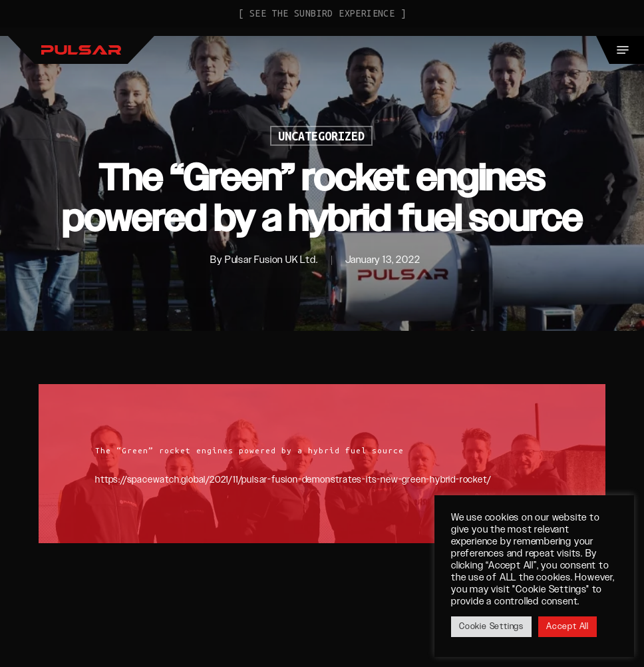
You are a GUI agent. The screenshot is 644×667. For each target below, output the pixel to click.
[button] (623, 50)
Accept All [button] (567, 626)
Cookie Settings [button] (491, 626)
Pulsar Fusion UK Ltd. (271, 260)
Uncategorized (321, 136)
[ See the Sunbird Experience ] (322, 13)
